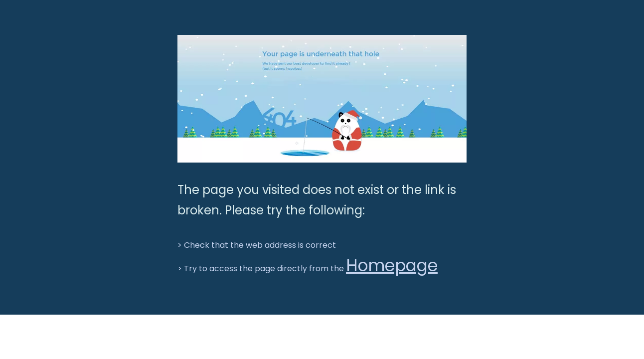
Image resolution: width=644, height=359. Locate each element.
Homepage (392, 266)
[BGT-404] (322, 99)
